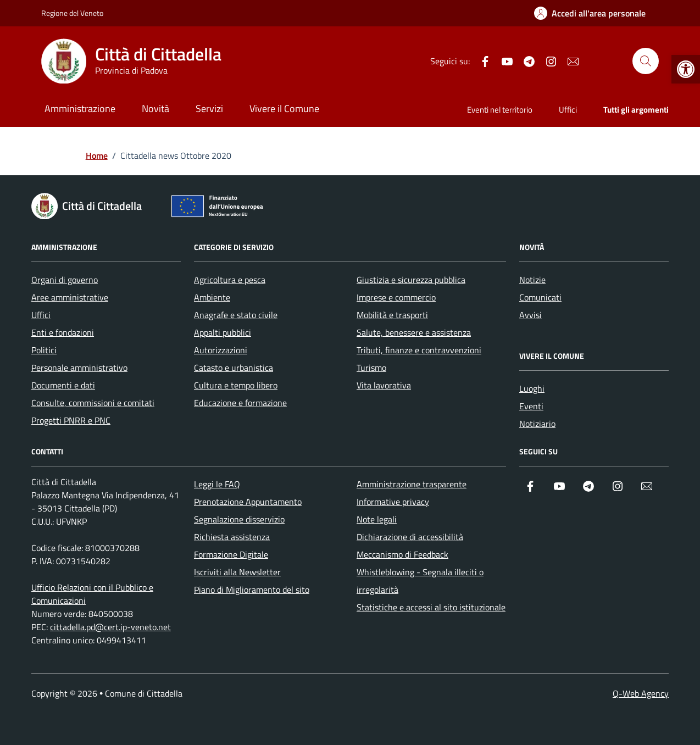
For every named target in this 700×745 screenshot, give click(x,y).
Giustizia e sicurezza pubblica (411, 280)
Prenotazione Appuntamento (248, 502)
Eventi (531, 406)
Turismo (371, 368)
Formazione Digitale (231, 554)
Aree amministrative (70, 297)
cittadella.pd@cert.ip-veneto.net (110, 627)
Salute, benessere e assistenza (414, 332)
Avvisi (530, 315)
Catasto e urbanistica (234, 368)
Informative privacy (393, 502)
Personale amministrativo (79, 368)
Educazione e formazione (240, 403)
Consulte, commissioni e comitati (93, 403)
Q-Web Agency (641, 693)
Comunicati (540, 297)
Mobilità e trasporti (392, 315)
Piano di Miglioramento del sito (252, 590)
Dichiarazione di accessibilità (410, 537)
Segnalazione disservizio (239, 519)
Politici (44, 350)
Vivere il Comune (284, 109)
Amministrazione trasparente (412, 484)
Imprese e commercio (396, 297)
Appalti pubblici (223, 332)
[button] (686, 69)
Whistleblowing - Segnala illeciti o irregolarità (420, 581)
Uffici (568, 110)
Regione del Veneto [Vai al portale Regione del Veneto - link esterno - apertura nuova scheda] (72, 13)
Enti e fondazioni (63, 332)
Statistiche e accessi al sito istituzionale (431, 607)
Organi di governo (65, 280)
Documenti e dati (63, 385)
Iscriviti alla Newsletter (237, 572)
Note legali (377, 519)
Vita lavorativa (384, 385)
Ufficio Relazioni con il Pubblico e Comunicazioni (92, 594)
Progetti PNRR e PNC (71, 420)
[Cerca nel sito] (646, 61)
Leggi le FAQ (217, 484)
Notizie (532, 280)
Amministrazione (80, 109)
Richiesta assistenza (232, 537)
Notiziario (537, 424)
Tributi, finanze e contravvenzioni (419, 350)
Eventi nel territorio (500, 110)
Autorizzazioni (221, 350)
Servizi (209, 109)
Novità (155, 109)
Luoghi (532, 388)
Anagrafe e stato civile (236, 315)
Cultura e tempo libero (236, 385)
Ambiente (212, 297)
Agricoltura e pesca (230, 280)
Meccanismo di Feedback (402, 554)
